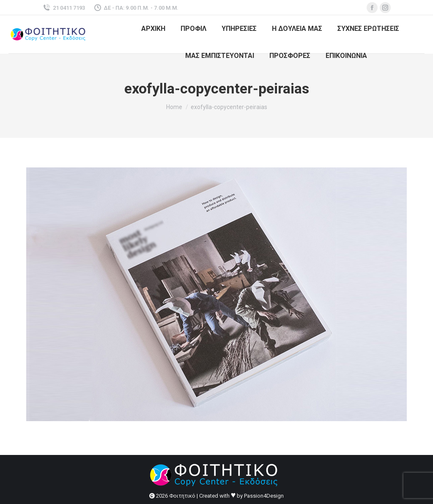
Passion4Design (264, 496)
